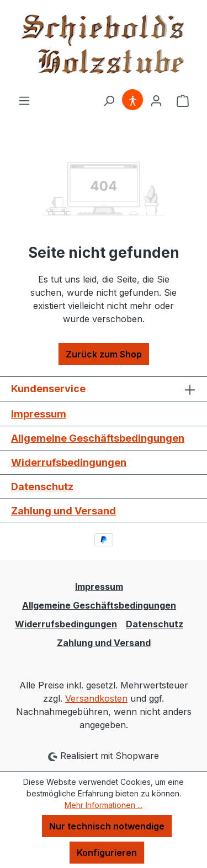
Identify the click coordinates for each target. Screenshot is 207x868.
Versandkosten (96, 698)
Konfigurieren (107, 853)
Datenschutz (42, 487)
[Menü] (24, 100)
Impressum (39, 414)
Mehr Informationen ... (104, 805)
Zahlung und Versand (63, 511)
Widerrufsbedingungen (69, 462)
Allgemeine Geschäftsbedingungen (98, 438)
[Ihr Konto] (156, 100)
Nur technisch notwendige (107, 826)
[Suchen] (109, 100)
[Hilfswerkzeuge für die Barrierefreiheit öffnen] (132, 100)
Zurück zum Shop (104, 354)
